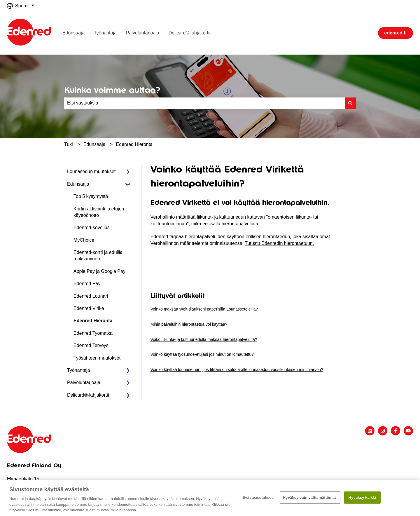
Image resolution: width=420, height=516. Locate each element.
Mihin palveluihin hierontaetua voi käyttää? (189, 324)
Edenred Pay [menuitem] (87, 284)
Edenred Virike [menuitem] (89, 308)
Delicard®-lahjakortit (190, 33)
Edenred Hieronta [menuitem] (93, 321)
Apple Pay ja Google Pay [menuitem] (99, 271)
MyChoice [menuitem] (84, 240)
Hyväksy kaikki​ (362, 497)
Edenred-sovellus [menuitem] (92, 228)
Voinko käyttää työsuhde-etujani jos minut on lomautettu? (202, 354)
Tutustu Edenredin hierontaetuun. (279, 243)
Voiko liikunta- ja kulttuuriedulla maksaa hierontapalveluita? (204, 339)
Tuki (69, 144)
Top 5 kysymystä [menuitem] (91, 196)
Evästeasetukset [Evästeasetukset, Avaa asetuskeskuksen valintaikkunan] (258, 497)
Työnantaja (105, 33)
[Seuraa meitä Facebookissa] (395, 431)
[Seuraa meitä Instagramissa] (383, 431)
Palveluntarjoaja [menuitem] (84, 382)
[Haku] (350, 103)
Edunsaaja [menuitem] (78, 184)
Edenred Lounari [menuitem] (91, 296)
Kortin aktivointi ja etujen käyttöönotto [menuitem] (99, 212)
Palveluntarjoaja (143, 33)
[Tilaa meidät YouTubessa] (408, 431)
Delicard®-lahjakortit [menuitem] (88, 395)
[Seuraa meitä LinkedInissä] (370, 431)
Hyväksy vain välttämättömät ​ (310, 497)
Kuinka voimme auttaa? (112, 90)
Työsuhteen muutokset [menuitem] (97, 358)
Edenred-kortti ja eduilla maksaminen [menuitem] (98, 256)
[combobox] (204, 103)
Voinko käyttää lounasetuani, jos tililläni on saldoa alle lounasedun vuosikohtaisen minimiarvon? (237, 369)
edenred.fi (395, 33)
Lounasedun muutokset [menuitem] (91, 171)
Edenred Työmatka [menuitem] (93, 333)
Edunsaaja (73, 33)
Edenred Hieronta (134, 144)
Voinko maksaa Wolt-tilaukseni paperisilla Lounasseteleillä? (204, 309)
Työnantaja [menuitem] (78, 370)
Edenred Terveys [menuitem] (91, 345)
